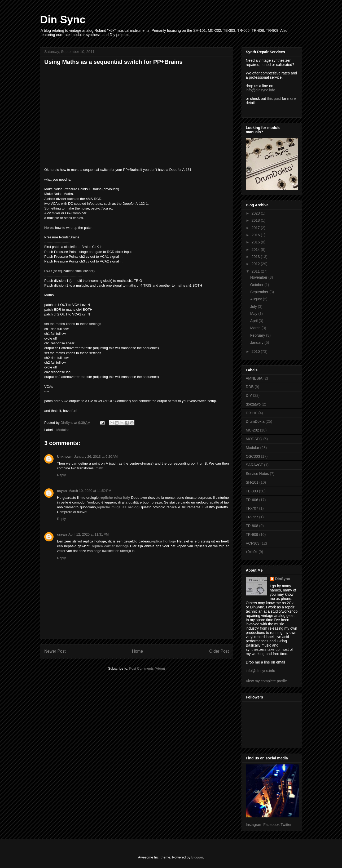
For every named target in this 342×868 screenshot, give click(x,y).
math (99, 468)
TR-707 (252, 508)
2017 (256, 228)
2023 (256, 213)
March (256, 328)
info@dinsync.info (260, 90)
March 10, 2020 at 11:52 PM (90, 491)
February (258, 335)
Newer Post (55, 651)
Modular (63, 430)
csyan (62, 491)
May (254, 314)
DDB (250, 387)
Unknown (65, 457)
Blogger (197, 857)
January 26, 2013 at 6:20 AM (96, 457)
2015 (256, 242)
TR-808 (252, 526)
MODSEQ (254, 439)
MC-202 (252, 430)
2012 (256, 264)
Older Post (219, 651)
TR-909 (252, 535)
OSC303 (253, 456)
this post (274, 99)
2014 (256, 250)
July (254, 306)
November (259, 277)
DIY (249, 395)
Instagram (254, 825)
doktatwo (253, 404)
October (257, 285)
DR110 (252, 413)
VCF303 (253, 543)
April (255, 321)
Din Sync (63, 20)
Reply (61, 475)
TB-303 (252, 491)
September (260, 292)
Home (138, 651)
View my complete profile (266, 681)
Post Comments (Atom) (147, 668)
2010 (256, 351)
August (256, 299)
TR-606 (252, 500)
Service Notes (257, 474)
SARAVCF (254, 465)
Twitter (286, 825)
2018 (256, 220)
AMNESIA (254, 378)
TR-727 (252, 517)
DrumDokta (255, 421)
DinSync (283, 579)
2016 (256, 235)
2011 (256, 271)
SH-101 (252, 482)
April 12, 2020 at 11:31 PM (89, 534)
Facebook (271, 825)
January (257, 342)
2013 (256, 257)
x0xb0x (252, 552)
